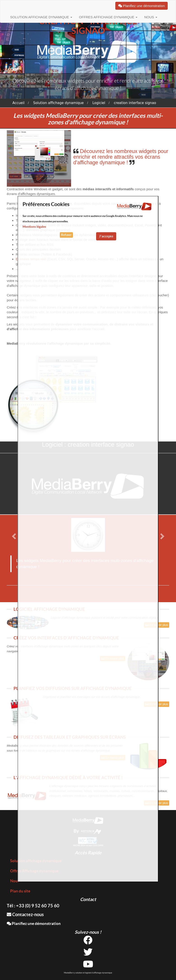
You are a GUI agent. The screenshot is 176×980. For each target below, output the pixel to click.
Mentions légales (34, 227)
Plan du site (20, 891)
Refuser (66, 235)
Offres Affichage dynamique (108, 17)
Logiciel (99, 103)
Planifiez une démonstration (34, 923)
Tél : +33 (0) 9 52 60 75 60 (33, 906)
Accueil (19, 103)
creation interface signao (135, 103)
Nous (151, 17)
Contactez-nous (25, 914)
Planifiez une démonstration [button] (141, 6)
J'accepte (106, 236)
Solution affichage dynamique (41, 17)
